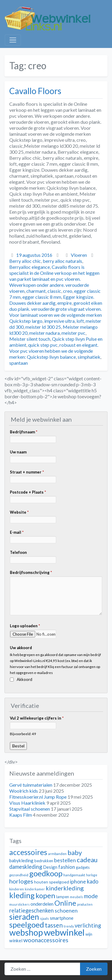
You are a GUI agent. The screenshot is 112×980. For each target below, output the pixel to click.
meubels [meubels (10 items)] (76, 897)
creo (68, 291)
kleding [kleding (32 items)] (22, 895)
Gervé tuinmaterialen (31, 785)
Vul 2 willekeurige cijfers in (37, 718)
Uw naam (18, 452)
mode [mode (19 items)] (91, 896)
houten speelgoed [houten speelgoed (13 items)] (52, 882)
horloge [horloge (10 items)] (92, 875)
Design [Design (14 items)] (50, 867)
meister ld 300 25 (43, 327)
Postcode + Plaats (28, 492)
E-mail (17, 532)
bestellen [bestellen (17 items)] (65, 860)
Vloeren (79, 255)
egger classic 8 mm (42, 297)
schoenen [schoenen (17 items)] (66, 911)
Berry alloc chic (25, 261)
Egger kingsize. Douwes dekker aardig (52, 300)
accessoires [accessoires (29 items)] (28, 852)
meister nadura (45, 333)
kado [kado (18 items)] (93, 881)
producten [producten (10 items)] (85, 904)
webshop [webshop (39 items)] (26, 932)
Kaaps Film (21, 815)
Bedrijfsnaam (24, 432)
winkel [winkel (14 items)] (16, 940)
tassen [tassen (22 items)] (54, 925)
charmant (36, 291)
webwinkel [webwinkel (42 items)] (64, 932)
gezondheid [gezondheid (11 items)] (19, 875)
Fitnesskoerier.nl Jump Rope (38, 797)
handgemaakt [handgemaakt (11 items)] (74, 875)
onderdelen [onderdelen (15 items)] (42, 904)
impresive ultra (59, 321)
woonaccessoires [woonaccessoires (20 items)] (46, 940)
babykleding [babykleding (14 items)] (21, 860)
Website (19, 512)
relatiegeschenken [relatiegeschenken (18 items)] (32, 910)
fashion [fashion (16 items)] (67, 867)
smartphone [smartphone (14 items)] (62, 918)
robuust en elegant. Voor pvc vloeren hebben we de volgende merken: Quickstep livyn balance (54, 351)
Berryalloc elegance (30, 267)
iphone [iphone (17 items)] (78, 882)
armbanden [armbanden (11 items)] (57, 854)
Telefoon (18, 552)
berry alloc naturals (62, 261)
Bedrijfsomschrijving (31, 572)
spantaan (19, 363)
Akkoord (24, 679)
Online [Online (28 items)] (65, 903)
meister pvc (73, 333)
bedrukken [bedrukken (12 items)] (44, 861)
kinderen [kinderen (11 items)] (17, 889)
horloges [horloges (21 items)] (21, 881)
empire (65, 303)
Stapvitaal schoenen (30, 809)
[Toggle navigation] (13, 40)
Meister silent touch (30, 339)
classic (54, 291)
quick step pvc (43, 345)
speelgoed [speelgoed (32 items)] (27, 925)
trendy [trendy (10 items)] (69, 926)
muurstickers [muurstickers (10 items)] (19, 904)
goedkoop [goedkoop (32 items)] (46, 873)
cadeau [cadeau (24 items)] (87, 860)
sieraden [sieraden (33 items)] (24, 917)
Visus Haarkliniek (27, 803)
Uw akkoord (21, 648)
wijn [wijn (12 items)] (89, 934)
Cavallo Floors (35, 91)
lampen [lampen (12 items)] (63, 897)
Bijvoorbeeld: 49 (23, 734)
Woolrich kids (24, 791)
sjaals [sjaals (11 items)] (45, 918)
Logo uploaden (25, 626)
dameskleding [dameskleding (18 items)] (26, 867)
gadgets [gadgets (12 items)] (83, 867)
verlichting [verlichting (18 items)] (88, 925)
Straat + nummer (27, 472)
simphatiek (89, 357)
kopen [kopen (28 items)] (45, 895)
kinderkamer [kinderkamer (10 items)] (35, 889)
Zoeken (94, 969)
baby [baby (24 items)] (75, 852)
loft (80, 321)
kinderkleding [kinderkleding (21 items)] (65, 888)
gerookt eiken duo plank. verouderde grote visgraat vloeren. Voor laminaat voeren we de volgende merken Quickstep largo (56, 312)
